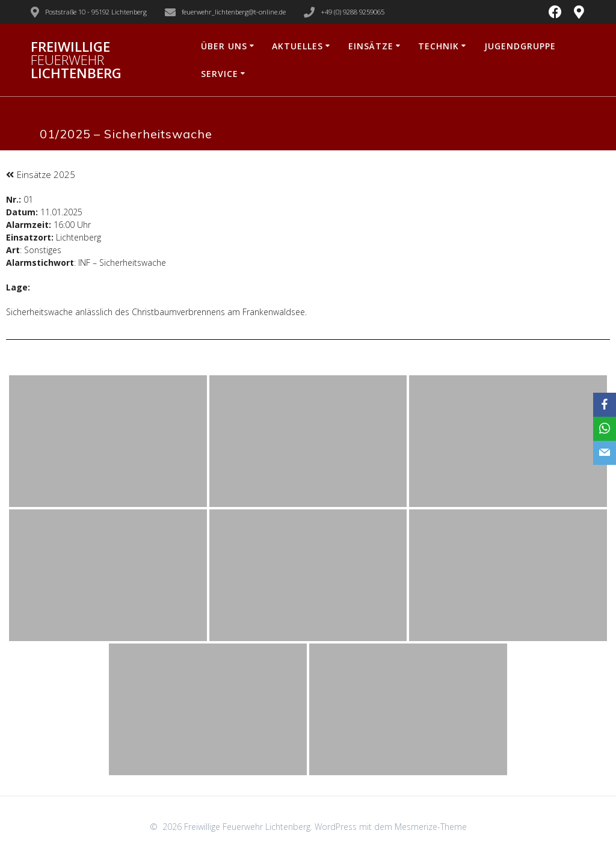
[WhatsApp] (605, 429)
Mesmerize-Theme (431, 827)
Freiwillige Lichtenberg (76, 60)
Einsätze (371, 46)
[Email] (605, 453)
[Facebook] (605, 405)
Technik (439, 46)
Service (220, 74)
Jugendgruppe (520, 46)
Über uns (224, 46)
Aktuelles (297, 46)
